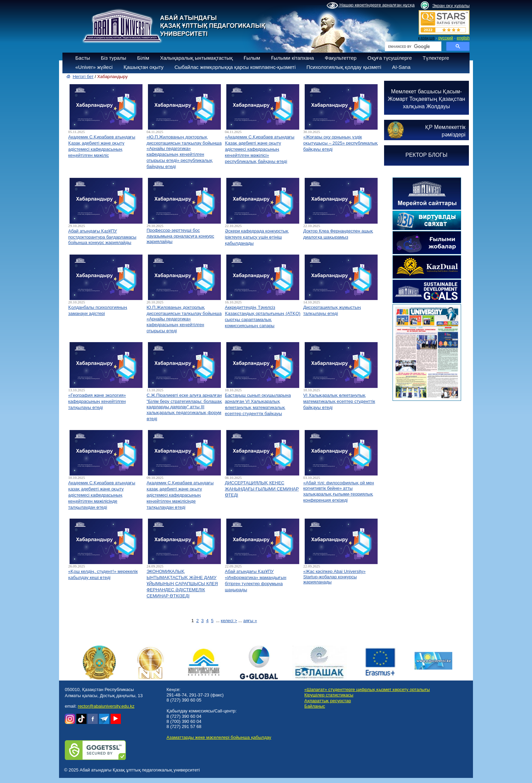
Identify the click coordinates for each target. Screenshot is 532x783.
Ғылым (252, 58)
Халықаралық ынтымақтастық (196, 58)
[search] (412, 46)
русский (446, 38)
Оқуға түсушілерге (390, 58)
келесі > (229, 621)
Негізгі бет (83, 77)
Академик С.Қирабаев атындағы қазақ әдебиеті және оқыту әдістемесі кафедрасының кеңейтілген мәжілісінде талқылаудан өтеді (102, 495)
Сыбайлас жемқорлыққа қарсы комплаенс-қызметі (235, 67)
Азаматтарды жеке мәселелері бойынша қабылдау (219, 737)
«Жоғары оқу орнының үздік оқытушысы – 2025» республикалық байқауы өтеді (341, 143)
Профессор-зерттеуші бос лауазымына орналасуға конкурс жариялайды (180, 236)
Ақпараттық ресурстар (328, 701)
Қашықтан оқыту (144, 67)
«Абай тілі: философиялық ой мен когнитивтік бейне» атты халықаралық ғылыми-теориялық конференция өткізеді (339, 491)
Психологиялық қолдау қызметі (344, 67)
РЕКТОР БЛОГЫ (426, 155)
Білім (143, 58)
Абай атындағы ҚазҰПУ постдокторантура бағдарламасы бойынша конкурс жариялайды (102, 237)
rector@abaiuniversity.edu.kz (106, 706)
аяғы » (250, 621)
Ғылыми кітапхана (293, 58)
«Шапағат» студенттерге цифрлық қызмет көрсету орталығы (367, 689)
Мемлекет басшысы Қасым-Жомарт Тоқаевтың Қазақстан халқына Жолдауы (426, 99)
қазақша (426, 38)
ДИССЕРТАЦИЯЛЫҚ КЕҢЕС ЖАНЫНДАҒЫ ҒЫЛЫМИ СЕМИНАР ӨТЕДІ (262, 489)
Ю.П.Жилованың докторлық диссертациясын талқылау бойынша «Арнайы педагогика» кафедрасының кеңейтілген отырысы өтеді (184, 319)
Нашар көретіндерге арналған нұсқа (370, 5)
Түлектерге (436, 58)
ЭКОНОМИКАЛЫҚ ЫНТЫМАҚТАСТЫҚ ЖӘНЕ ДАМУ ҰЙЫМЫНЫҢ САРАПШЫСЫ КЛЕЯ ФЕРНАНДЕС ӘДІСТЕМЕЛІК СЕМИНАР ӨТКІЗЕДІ (182, 584)
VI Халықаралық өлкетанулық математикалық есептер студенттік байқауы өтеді (339, 401)
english (463, 38)
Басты (83, 58)
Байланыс (315, 706)
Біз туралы (113, 58)
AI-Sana (401, 67)
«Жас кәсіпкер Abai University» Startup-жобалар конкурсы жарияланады (335, 577)
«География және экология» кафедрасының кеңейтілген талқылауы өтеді (97, 401)
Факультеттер (341, 58)
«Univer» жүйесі (94, 67)
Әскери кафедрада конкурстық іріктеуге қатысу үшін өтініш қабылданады (257, 237)
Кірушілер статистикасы (329, 695)
